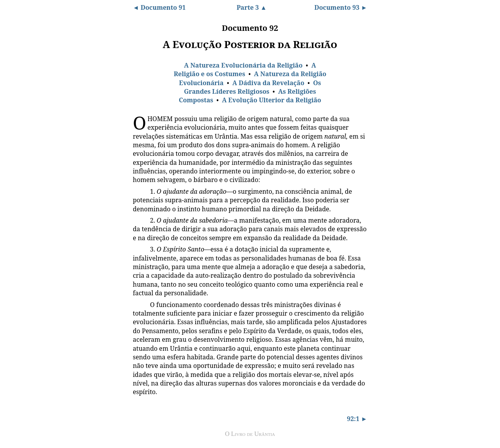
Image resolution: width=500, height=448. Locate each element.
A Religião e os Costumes (245, 70)
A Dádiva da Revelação (268, 83)
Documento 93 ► (341, 7)
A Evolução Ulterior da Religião (271, 100)
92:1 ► (357, 419)
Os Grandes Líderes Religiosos (253, 87)
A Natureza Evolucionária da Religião (243, 65)
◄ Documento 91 (159, 7)
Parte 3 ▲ (252, 7)
